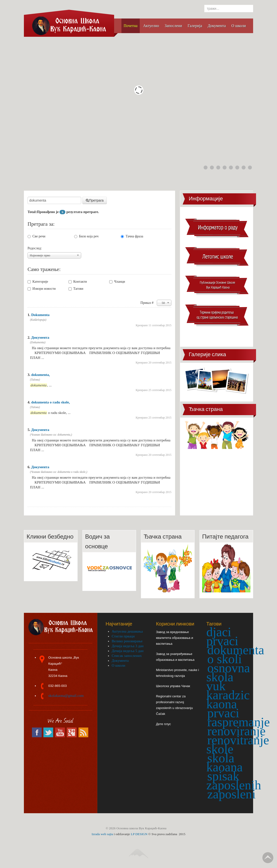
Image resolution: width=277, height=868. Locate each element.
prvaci (223, 713)
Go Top (268, 858)
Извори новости (42, 289)
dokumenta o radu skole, (50, 402)
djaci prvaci (222, 636)
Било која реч (86, 236)
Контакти (78, 282)
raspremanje (239, 722)
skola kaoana (224, 762)
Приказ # (147, 303)
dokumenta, (40, 375)
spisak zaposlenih (234, 780)
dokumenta (236, 650)
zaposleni (231, 794)
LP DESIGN (139, 834)
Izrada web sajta (102, 834)
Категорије (38, 282)
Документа (40, 337)
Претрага (95, 200)
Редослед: (35, 248)
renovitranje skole (238, 744)
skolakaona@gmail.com (66, 696)
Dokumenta (40, 315)
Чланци (117, 282)
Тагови (76, 289)
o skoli (224, 659)
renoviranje (236, 731)
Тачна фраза (132, 236)
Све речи (36, 236)
